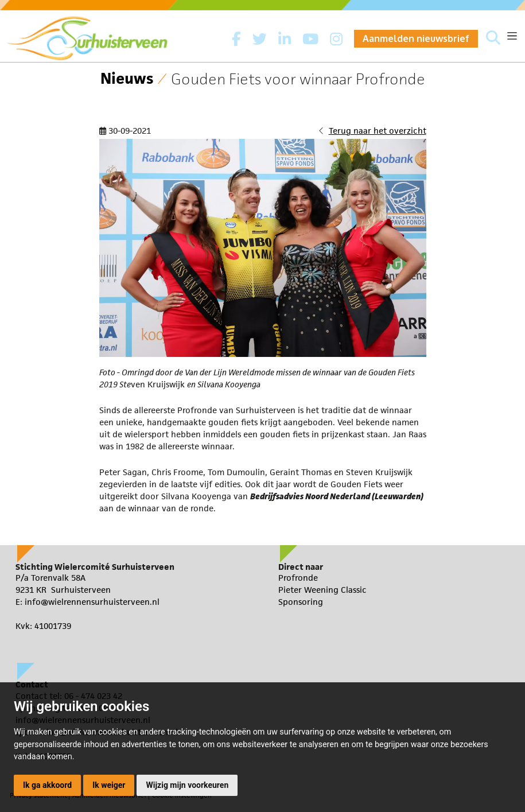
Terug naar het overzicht (378, 131)
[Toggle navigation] (512, 36)
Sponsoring (301, 602)
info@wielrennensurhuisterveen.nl (92, 602)
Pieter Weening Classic (322, 590)
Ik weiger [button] (109, 785)
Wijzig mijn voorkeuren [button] (187, 785)
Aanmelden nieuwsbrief (416, 38)
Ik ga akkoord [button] (47, 785)
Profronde (298, 578)
